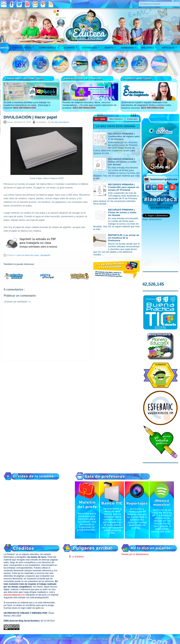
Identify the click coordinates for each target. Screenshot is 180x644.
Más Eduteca (116, 119)
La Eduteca (78, 557)
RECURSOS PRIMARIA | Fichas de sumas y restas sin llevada (122, 212)
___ (4, 48)
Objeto (111, 47)
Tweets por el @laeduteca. (135, 554)
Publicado (132, 119)
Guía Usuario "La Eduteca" (125, 639)
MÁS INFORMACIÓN (24, 108)
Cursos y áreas (24, 47)
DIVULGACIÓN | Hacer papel (30, 117)
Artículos (170, 47)
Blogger (106, 639)
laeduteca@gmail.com (14, 595)
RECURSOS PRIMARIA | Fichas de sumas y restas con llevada (122, 162)
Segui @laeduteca (152, 219)
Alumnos (72, 47)
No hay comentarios (60, 122)
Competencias (50, 47)
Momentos (129, 47)
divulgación (45, 255)
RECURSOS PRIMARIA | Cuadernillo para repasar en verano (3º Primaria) (123, 187)
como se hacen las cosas (28, 255)
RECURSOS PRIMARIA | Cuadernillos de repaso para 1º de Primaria (124, 136)
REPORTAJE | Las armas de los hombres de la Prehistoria (123, 238)
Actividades (92, 47)
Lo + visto (100, 119)
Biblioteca (150, 47)
